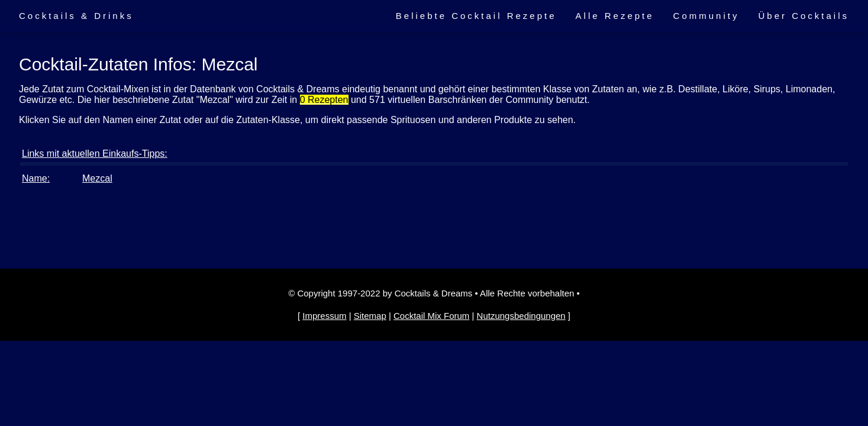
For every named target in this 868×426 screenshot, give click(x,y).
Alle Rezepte (615, 16)
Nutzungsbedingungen (521, 316)
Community (706, 16)
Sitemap (370, 316)
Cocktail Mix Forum (431, 316)
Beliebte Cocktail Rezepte (476, 16)
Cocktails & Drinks (76, 16)
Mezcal (97, 178)
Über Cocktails (804, 16)
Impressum (324, 316)
